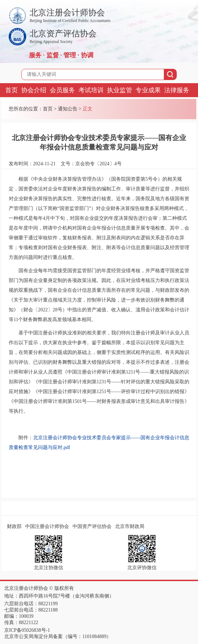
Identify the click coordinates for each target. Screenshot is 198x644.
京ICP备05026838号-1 (27, 630)
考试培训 (91, 90)
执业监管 (120, 90)
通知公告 (68, 109)
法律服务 (177, 90)
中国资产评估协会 (92, 526)
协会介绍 (34, 90)
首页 (12, 90)
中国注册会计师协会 (47, 526)
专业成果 (148, 90)
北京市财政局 (130, 526)
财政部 (14, 526)
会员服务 (62, 90)
